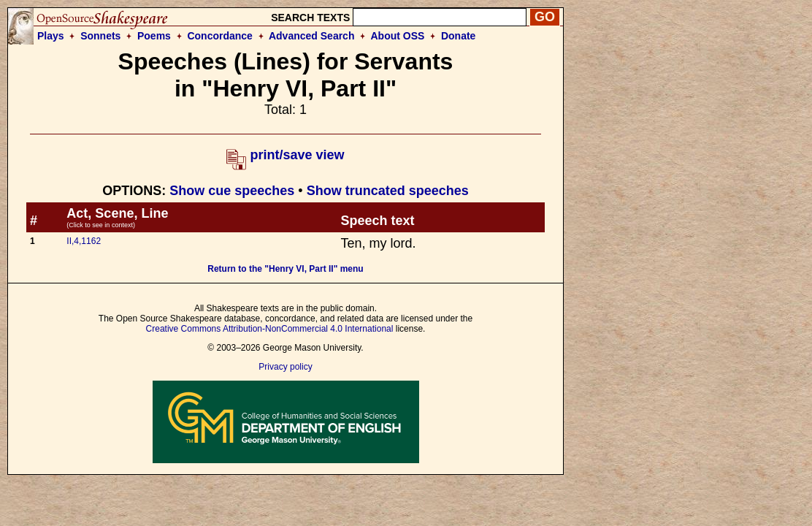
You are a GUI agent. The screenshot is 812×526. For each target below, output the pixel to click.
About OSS (398, 36)
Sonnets (100, 36)
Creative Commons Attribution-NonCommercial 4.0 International (270, 329)
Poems (154, 36)
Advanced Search (312, 36)
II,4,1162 (84, 241)
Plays (51, 36)
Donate (458, 36)
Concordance (219, 36)
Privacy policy (285, 367)
